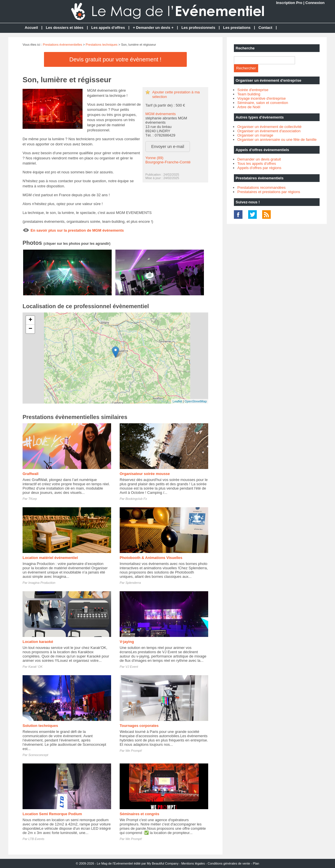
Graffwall (31, 474)
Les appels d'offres (108, 28)
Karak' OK (35, 667)
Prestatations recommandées (261, 188)
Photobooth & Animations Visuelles (151, 558)
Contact (265, 28)
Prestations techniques (102, 45)
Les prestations (237, 28)
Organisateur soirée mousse (145, 474)
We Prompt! (134, 751)
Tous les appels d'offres (257, 164)
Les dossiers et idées (65, 28)
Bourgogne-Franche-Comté (168, 162)
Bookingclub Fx (136, 499)
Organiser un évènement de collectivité (269, 127)
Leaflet (177, 401)
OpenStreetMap (196, 401)
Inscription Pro (289, 3)
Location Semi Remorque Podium (52, 814)
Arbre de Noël (249, 107)
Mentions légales (193, 863)
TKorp (33, 499)
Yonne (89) (154, 158)
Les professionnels (198, 28)
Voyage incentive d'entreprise (261, 98)
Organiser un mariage (255, 135)
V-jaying (127, 642)
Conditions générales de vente (229, 863)
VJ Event (132, 667)
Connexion (315, 3)
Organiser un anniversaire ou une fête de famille (277, 140)
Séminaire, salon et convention (263, 103)
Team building (249, 94)
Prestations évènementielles (63, 45)
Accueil (31, 28)
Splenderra (133, 583)
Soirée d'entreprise (253, 90)
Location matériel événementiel (50, 558)
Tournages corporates (139, 726)
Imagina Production (42, 583)
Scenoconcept (38, 755)
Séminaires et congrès (140, 814)
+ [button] (30, 320)
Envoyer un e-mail (168, 147)
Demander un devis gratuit (259, 159)
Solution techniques (40, 726)
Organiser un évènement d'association (269, 131)
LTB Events (36, 839)
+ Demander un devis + (153, 28)
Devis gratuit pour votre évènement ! (115, 59)
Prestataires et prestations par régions (269, 192)
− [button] (30, 329)
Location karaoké (38, 642)
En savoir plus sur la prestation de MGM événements (77, 230)
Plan (256, 863)
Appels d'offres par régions (259, 168)
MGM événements (161, 114)
